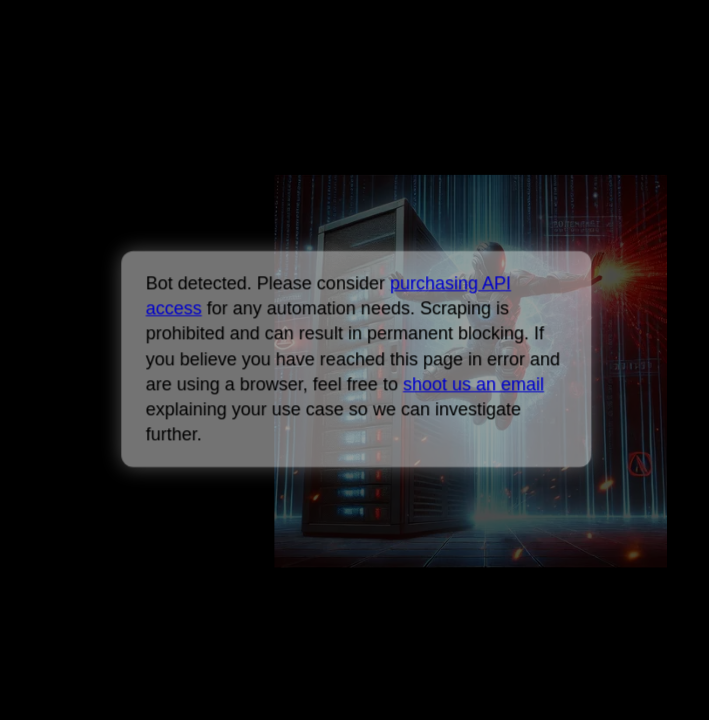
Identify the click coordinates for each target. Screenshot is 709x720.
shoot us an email (473, 384)
